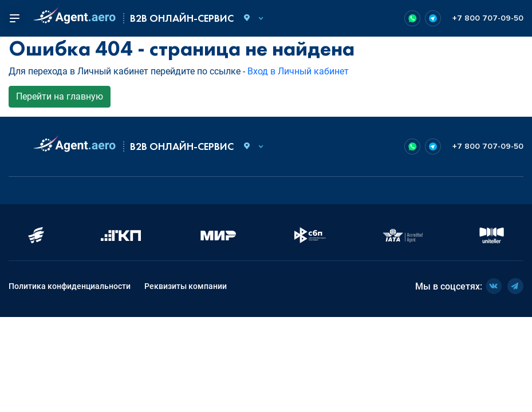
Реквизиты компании (186, 286)
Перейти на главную (60, 96)
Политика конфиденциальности (70, 286)
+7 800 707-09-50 (488, 18)
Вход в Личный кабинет (298, 71)
